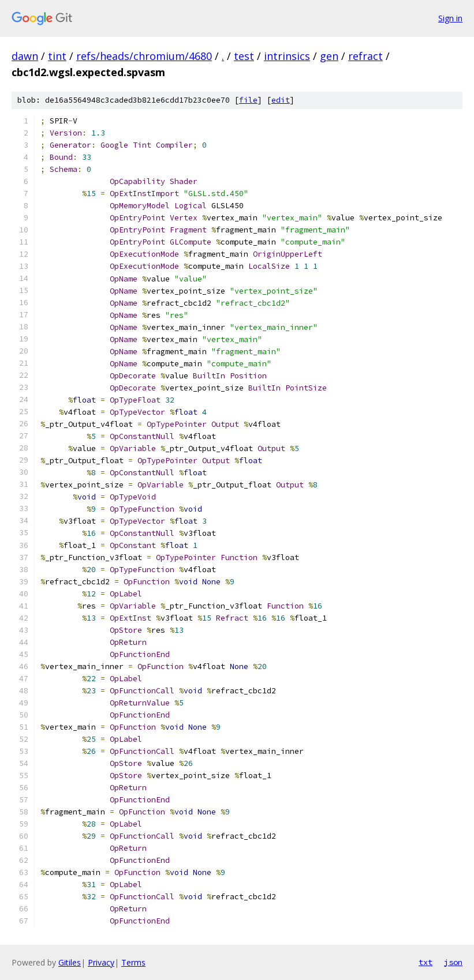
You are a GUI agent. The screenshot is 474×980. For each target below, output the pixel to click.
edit (281, 100)
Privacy (101, 962)
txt (426, 962)
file (248, 100)
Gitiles (70, 962)
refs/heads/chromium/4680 (144, 56)
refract (365, 56)
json (453, 962)
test (244, 56)
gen (329, 56)
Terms (133, 962)
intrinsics (287, 56)
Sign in (450, 18)
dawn (25, 56)
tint (57, 56)
